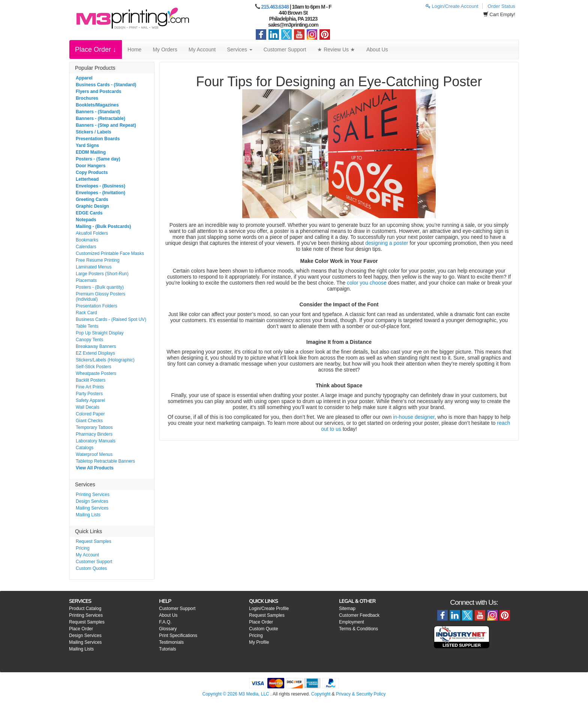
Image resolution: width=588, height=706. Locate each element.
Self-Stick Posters (94, 367)
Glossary (168, 629)
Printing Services (93, 495)
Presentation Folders (97, 306)
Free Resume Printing (98, 260)
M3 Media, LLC (254, 694)
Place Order (81, 629)
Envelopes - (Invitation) (100, 193)
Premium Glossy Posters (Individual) (100, 297)
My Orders (165, 49)
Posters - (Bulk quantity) (100, 287)
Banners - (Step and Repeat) (106, 125)
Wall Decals (88, 407)
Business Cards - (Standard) (106, 85)
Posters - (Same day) (98, 159)
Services (240, 49)
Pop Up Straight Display (100, 333)
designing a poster (387, 243)
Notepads (86, 220)
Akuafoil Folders (92, 233)
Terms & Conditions (358, 629)
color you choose (367, 283)
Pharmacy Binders (94, 434)
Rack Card (86, 313)
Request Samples (94, 541)
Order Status (501, 6)
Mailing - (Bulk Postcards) (103, 226)
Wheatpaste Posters (96, 373)
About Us (377, 49)
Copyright (321, 694)
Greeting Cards (92, 199)
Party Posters (89, 394)
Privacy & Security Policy (361, 694)
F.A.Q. (165, 622)
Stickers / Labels (94, 132)
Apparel (84, 78)
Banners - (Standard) (98, 112)
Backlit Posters (91, 380)
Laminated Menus (94, 267)
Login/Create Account (452, 6)
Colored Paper (90, 414)
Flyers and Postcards (98, 91)
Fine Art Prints (90, 387)
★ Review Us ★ (336, 49)
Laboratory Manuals (96, 441)
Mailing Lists (88, 515)
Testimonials (171, 642)
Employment (352, 622)
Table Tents (87, 326)
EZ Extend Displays (95, 353)
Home (134, 49)
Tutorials (168, 649)
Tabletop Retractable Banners (105, 461)
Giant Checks (89, 421)
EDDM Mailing (91, 152)
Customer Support (285, 49)
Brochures (87, 98)
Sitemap (347, 609)
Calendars (86, 247)
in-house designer (414, 417)
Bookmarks (87, 240)
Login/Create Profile (269, 609)
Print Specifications (178, 636)
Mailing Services (92, 508)
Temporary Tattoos (94, 427)
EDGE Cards (89, 213)
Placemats (86, 280)
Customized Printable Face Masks (110, 253)
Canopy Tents (89, 340)
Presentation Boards (98, 139)
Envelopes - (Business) (100, 186)
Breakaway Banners (96, 346)
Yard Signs (87, 145)
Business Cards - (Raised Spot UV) (111, 319)
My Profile (259, 642)
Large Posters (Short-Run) (102, 274)
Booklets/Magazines (97, 105)
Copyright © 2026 (220, 694)
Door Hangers (91, 166)
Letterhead (87, 179)
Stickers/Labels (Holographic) (105, 360)
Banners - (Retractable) (100, 118)
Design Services (92, 501)
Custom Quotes (91, 568)
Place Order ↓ (96, 49)
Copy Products (92, 172)
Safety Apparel (90, 400)
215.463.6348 (275, 7)
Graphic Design (92, 206)
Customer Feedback (359, 615)
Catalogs (85, 448)
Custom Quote (263, 629)
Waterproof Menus (94, 454)
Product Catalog (85, 609)
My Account (202, 49)
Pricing (83, 548)
